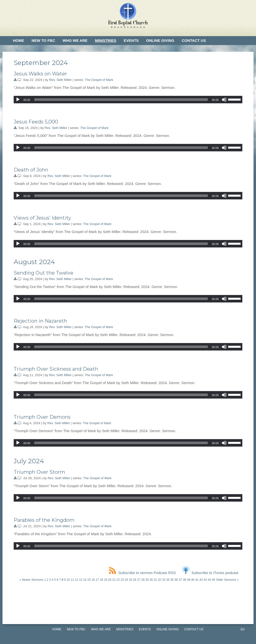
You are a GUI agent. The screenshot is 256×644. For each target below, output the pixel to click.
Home (19, 40)
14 (85, 580)
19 (106, 580)
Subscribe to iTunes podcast (210, 573)
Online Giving (160, 40)
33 (164, 580)
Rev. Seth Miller (61, 80)
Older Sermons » (227, 580)
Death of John (31, 170)
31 (155, 580)
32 (159, 580)
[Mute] (224, 100)
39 (189, 580)
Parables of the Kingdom (44, 520)
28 (143, 580)
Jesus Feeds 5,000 (36, 122)
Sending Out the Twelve (43, 273)
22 (118, 580)
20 (110, 580)
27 (139, 580)
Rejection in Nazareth (40, 321)
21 (114, 580)
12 (76, 580)
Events (131, 40)
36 (176, 580)
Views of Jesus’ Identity (42, 218)
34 (168, 580)
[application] (128, 100)
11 (72, 580)
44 (209, 580)
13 (81, 580)
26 (135, 580)
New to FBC (43, 40)
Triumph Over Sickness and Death (56, 369)
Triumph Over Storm (39, 472)
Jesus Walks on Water (40, 74)
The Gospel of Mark (99, 80)
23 (122, 580)
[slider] (121, 100)
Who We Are (75, 40)
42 (201, 580)
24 (126, 580)
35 (172, 580)
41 (197, 580)
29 (147, 580)
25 (130, 580)
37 (180, 580)
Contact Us (194, 40)
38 (185, 580)
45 (213, 580)
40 (193, 580)
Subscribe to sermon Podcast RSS (142, 573)
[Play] (18, 100)
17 (97, 580)
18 (101, 580)
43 (205, 580)
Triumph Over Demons (42, 417)
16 (93, 580)
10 (68, 580)
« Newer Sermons (31, 580)
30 (151, 580)
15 (89, 580)
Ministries (106, 40)
